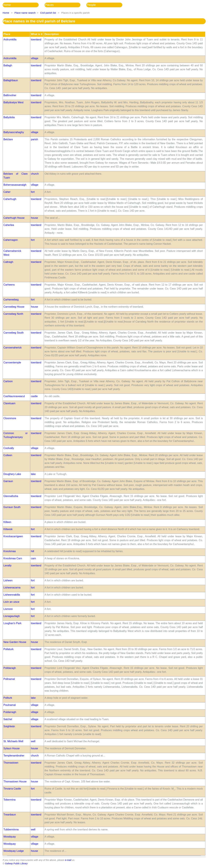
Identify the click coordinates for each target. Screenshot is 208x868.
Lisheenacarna (12, 588)
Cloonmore (10, 418)
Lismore (8, 609)
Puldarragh (10, 712)
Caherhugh (10, 199)
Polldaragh (10, 668)
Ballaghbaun (11, 80)
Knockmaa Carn (13, 558)
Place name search (25, 13)
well (33, 741)
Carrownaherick (13, 348)
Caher (7, 192)
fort (33, 192)
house (34, 218)
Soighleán (9, 726)
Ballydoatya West (13, 102)
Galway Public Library (16, 863)
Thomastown (11, 763)
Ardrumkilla (10, 39)
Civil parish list (48, 13)
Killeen (7, 522)
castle (34, 396)
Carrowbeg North (13, 314)
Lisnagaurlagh (12, 616)
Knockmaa (10, 551)
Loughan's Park (12, 623)
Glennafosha (11, 496)
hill (32, 551)
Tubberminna (11, 829)
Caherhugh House (14, 218)
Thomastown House (15, 781)
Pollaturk (8, 649)
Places (49, 5)
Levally (7, 566)
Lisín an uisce (11, 602)
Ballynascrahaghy (14, 132)
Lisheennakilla (12, 595)
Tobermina (10, 800)
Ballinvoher (10, 95)
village (35, 58)
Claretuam (9, 403)
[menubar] (65, 5)
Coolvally (9, 448)
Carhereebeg (11, 300)
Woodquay (10, 837)
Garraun (8, 481)
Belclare (8, 139)
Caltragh (8, 262)
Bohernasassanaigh (15, 185)
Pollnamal (9, 679)
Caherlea (9, 225)
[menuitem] (24, 5)
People (91, 5)
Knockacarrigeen (13, 536)
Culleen (8, 455)
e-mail (68, 860)
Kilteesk (8, 529)
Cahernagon (11, 240)
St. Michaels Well (13, 741)
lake (33, 474)
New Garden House (15, 642)
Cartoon (8, 381)
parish (34, 139)
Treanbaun (10, 815)
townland (36, 39)
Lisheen (8, 580)
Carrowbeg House (14, 307)
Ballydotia (9, 117)
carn (33, 558)
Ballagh (8, 65)
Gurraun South (12, 507)
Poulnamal (10, 705)
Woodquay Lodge (14, 851)
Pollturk (8, 698)
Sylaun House (12, 748)
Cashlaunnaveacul (14, 396)
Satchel (8, 719)
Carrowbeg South (14, 333)
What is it (37, 34)
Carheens (9, 285)
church (35, 174)
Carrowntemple (12, 362)
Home (7, 5)
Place (7, 34)
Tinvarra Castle (12, 789)
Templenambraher (14, 756)
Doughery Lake (12, 474)
